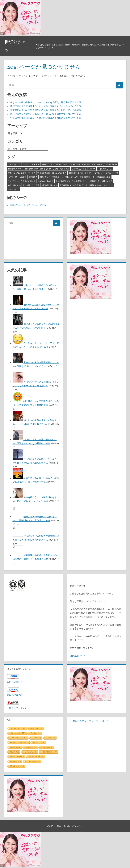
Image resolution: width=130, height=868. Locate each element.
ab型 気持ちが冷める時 (17, 766)
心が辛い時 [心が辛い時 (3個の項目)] (13, 177)
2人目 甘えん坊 (36, 738)
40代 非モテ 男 (14, 752)
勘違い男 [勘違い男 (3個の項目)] (92, 169)
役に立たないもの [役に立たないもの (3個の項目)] (59, 173)
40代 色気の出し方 (47, 747)
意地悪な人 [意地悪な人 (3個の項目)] (33, 177)
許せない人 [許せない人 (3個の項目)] (109, 185)
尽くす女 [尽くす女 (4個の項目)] (32, 173)
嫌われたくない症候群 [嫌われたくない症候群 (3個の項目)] (17, 173)
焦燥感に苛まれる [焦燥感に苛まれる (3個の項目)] (87, 177)
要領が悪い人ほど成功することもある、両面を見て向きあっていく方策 (46, 106)
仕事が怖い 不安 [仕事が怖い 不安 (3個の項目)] (89, 164)
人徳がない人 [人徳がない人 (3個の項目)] (47, 164)
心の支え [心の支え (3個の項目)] (23, 177)
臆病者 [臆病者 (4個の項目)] (93, 181)
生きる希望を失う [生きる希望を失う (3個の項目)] (63, 181)
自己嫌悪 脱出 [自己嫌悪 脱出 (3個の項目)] (65, 185)
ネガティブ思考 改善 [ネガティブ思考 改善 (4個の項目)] (31, 164)
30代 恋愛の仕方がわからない (19, 742)
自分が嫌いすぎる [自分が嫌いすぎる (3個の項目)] (105, 181)
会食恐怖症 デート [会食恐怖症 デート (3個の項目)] (16, 169)
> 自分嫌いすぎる (35, 733)
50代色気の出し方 (15, 761)
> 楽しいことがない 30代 (17, 733)
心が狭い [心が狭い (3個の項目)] (89, 173)
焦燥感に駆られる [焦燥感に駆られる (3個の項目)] (103, 177)
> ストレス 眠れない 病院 (18, 728)
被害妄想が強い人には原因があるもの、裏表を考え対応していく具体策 (46, 110)
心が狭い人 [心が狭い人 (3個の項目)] (99, 173)
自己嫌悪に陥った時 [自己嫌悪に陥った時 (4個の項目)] (50, 185)
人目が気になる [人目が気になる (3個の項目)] (61, 164)
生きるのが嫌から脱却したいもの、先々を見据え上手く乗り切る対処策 (46, 102)
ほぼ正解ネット (78, 656)
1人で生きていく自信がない (18, 738)
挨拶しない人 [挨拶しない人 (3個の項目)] (58, 177)
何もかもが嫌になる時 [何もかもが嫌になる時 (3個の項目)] (49, 169)
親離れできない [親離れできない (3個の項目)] (96, 185)
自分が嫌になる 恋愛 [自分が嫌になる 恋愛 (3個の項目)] (31, 185)
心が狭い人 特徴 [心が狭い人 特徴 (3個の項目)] (112, 173)
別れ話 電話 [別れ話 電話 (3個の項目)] (65, 169)
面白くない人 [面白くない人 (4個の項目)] (14, 189)
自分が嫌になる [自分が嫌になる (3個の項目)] (14, 185)
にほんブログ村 (15, 682)
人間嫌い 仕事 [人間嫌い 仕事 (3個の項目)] (75, 164)
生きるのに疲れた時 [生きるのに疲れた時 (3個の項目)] (46, 181)
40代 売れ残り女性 (31, 747)
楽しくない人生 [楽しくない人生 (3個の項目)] (71, 177)
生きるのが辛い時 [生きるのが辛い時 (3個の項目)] (28, 181)
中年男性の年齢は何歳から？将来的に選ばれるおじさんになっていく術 (46, 118)
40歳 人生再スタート (30, 752)
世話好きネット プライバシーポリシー (29, 205)
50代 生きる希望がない (17, 757)
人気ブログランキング (17, 708)
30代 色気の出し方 (38, 742)
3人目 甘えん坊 (50, 738)
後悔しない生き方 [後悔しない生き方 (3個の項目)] (76, 173)
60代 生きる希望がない (33, 761)
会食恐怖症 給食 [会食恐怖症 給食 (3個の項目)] (31, 169)
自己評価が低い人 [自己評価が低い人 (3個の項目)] (80, 185)
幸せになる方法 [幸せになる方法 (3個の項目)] (44, 173)
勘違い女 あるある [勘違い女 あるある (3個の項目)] (79, 169)
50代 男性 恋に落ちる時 (36, 757)
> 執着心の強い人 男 (36, 728)
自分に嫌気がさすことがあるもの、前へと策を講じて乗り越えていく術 (46, 114)
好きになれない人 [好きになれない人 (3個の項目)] (105, 169)
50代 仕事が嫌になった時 (49, 752)
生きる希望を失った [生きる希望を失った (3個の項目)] (80, 181)
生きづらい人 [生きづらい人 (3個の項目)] (14, 181)
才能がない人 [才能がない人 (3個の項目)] (45, 177)
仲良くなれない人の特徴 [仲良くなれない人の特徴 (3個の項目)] (107, 164)
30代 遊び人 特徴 (15, 747)
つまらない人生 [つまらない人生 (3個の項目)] (14, 164)
